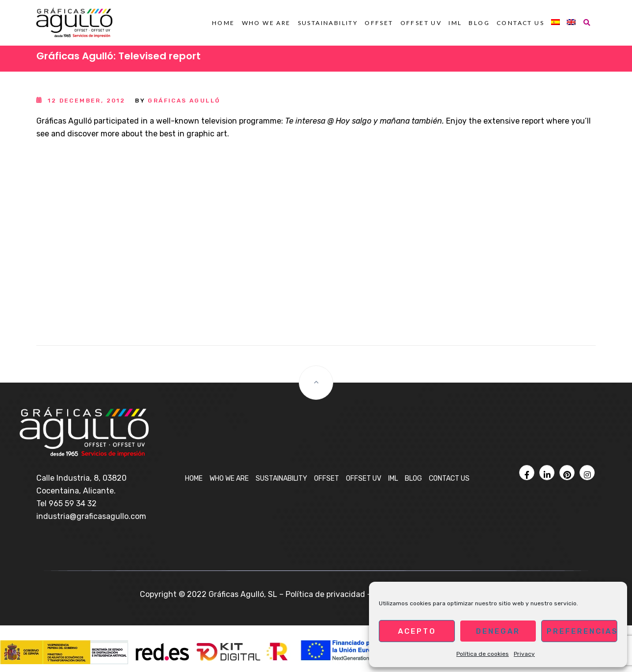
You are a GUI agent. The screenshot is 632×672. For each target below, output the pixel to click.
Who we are (266, 23)
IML (455, 23)
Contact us (520, 23)
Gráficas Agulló (184, 101)
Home (224, 23)
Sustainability (328, 23)
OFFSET (379, 23)
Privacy (524, 654)
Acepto (417, 631)
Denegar (498, 631)
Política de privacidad (325, 594)
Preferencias (582, 631)
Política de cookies (483, 654)
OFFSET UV (421, 23)
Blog (479, 23)
